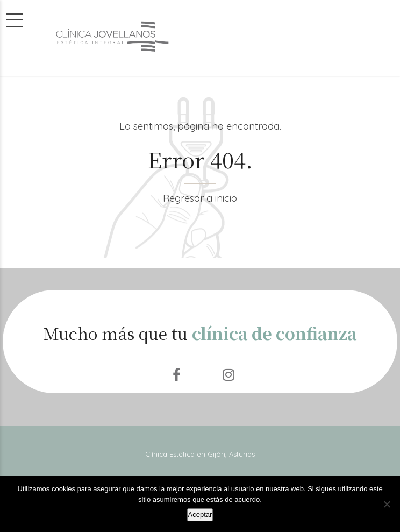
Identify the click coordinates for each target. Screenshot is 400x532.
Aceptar (200, 515)
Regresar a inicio (200, 198)
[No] (387, 504)
